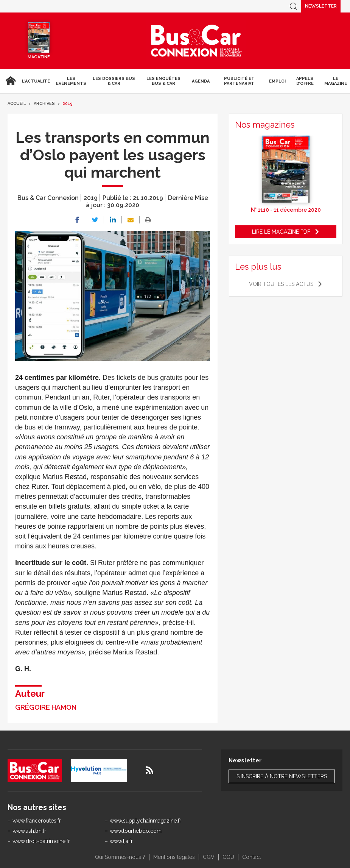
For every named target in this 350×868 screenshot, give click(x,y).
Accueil (9, 81)
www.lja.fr (121, 841)
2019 (68, 104)
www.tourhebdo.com (136, 831)
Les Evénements (71, 81)
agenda (201, 81)
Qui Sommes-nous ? (120, 857)
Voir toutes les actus (281, 284)
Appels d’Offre (305, 81)
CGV (209, 857)
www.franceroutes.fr (37, 821)
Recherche (294, 6)
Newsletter (321, 6)
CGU (228, 857)
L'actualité (36, 81)
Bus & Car (196, 41)
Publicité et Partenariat (239, 81)
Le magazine (336, 81)
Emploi (277, 81)
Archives (44, 104)
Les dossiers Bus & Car (114, 81)
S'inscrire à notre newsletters (282, 776)
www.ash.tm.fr (29, 831)
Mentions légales (174, 857)
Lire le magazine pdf (281, 232)
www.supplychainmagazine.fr (145, 821)
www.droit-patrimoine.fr (41, 841)
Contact (252, 857)
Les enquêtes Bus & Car (163, 81)
